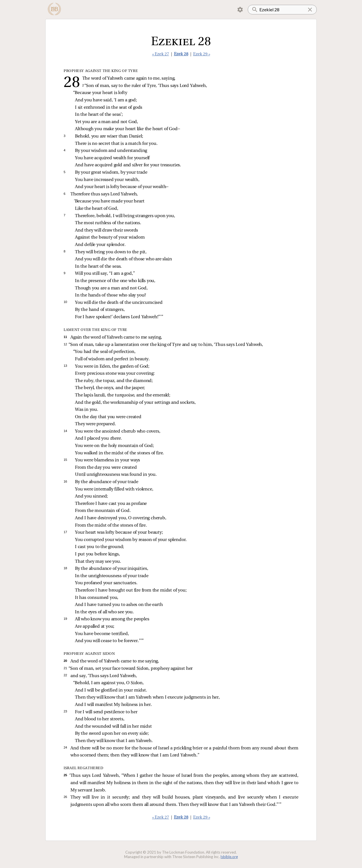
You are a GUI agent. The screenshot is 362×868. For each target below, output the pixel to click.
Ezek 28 (181, 54)
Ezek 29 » (202, 54)
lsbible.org (229, 857)
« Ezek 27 (161, 54)
